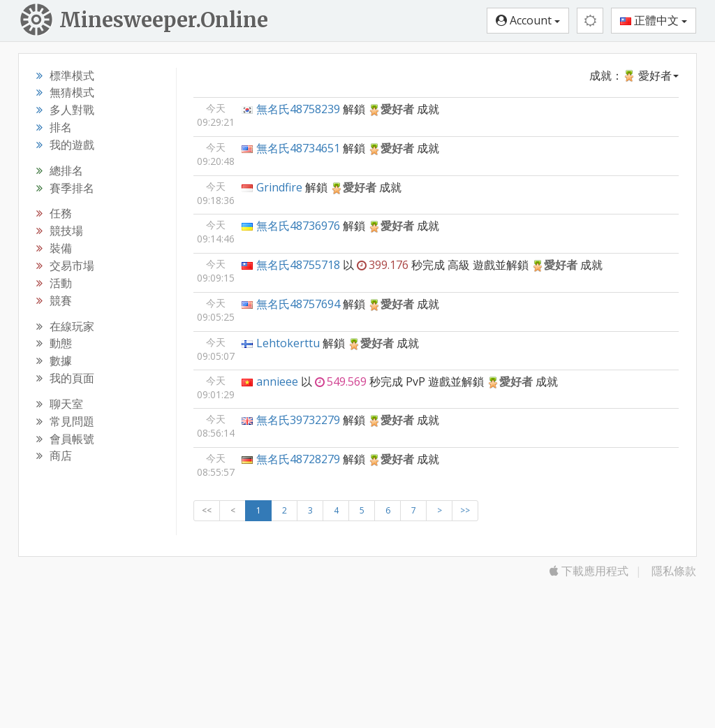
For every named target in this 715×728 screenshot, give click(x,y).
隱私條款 (674, 571)
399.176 (383, 265)
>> (465, 510)
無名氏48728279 (298, 459)
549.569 (341, 381)
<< (207, 510)
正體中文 (654, 20)
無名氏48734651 (298, 148)
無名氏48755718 (298, 265)
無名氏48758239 (298, 109)
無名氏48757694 (298, 304)
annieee (277, 381)
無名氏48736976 (298, 226)
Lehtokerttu (288, 343)
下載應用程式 (589, 571)
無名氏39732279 (298, 420)
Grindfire (279, 187)
